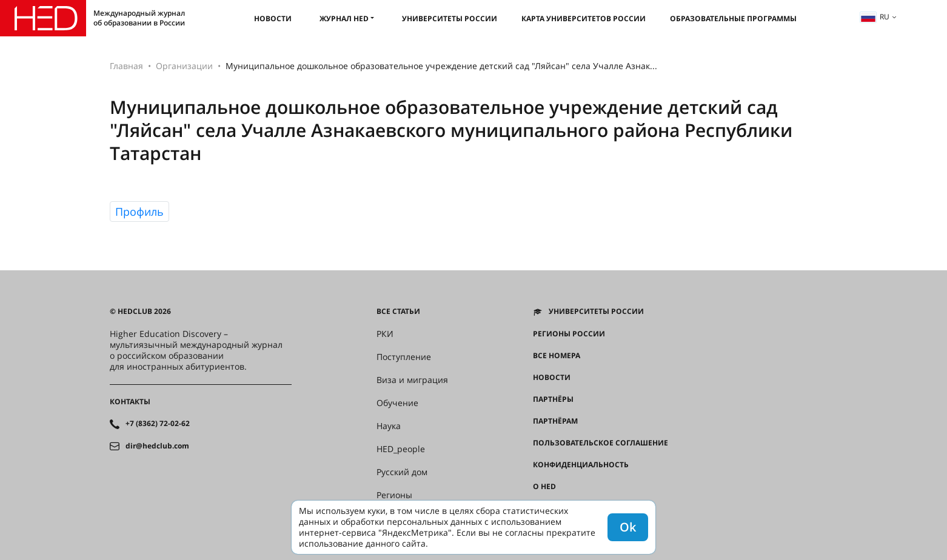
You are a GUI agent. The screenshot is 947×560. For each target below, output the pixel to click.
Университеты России (450, 18)
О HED (544, 487)
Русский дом (402, 472)
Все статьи (398, 312)
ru (875, 17)
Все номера (557, 356)
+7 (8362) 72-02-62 (158, 424)
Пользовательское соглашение (601, 443)
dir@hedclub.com (157, 446)
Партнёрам (555, 421)
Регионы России (569, 334)
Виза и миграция (412, 380)
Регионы (394, 495)
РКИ (385, 334)
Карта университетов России (584, 18)
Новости (273, 18)
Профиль (139, 212)
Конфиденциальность (581, 465)
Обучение (397, 403)
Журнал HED (344, 18)
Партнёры (553, 399)
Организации (184, 66)
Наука (389, 426)
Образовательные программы (733, 18)
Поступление (404, 357)
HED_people (401, 449)
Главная (126, 66)
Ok (628, 527)
